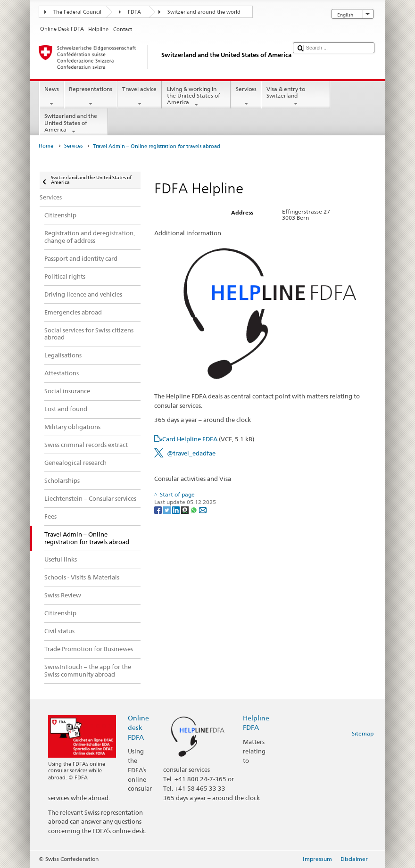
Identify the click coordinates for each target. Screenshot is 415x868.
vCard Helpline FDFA (207, 439)
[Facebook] (159, 509)
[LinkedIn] (177, 509)
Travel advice (140, 97)
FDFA (134, 12)
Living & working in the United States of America (196, 97)
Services (246, 97)
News (51, 97)
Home (46, 146)
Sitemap (363, 733)
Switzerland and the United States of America (74, 124)
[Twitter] (168, 509)
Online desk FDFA (138, 727)
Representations (91, 97)
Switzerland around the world (204, 12)
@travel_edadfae (191, 453)
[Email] (203, 509)
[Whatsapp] (195, 509)
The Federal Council (77, 12)
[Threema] (186, 509)
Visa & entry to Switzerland (296, 97)
